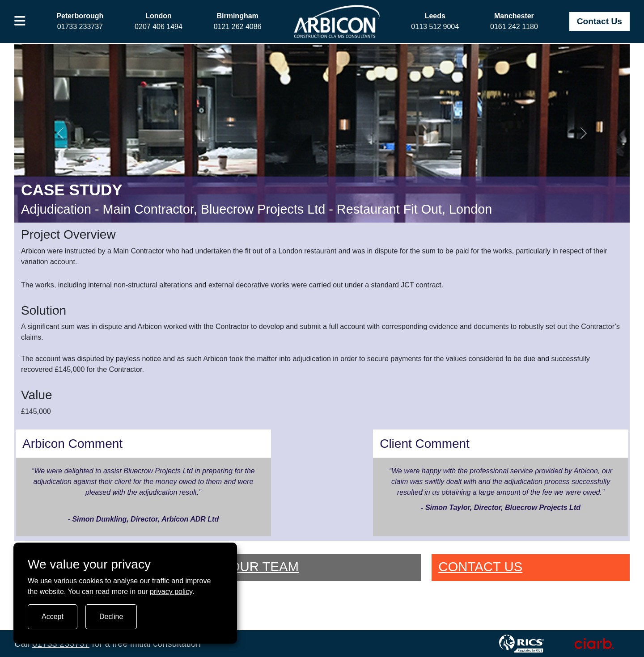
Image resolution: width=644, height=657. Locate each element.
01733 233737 (61, 644)
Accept (53, 617)
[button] (20, 21)
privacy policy (171, 592)
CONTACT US (480, 566)
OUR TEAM (264, 566)
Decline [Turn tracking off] (111, 617)
